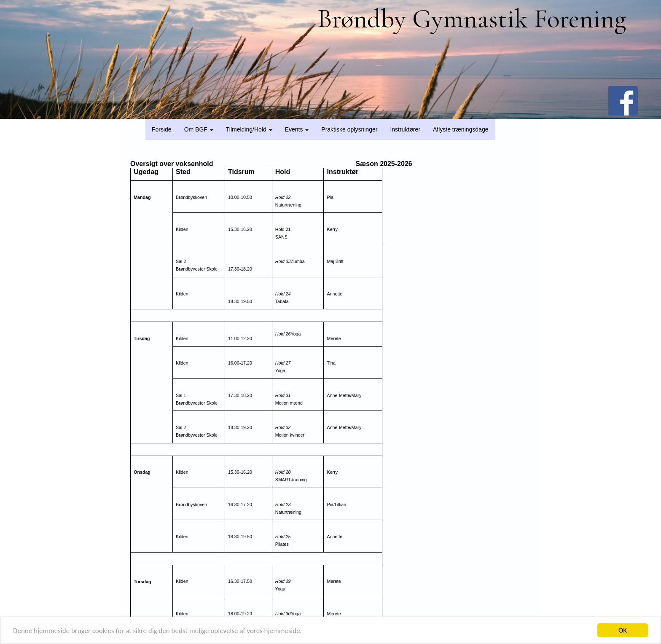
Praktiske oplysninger (349, 129)
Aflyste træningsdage (461, 129)
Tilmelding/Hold (249, 129)
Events (297, 129)
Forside (162, 129)
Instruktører (405, 129)
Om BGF (199, 129)
